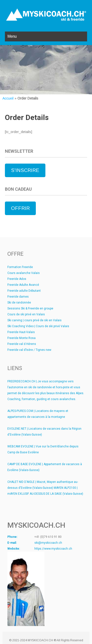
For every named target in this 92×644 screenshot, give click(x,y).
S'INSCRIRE (25, 170)
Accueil (8, 98)
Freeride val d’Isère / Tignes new (29, 350)
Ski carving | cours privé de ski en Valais (34, 320)
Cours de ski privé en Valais (26, 314)
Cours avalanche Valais (24, 273)
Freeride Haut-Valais (21, 332)
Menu (12, 36)
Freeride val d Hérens (22, 344)
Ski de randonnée (19, 303)
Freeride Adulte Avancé (23, 285)
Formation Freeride (20, 267)
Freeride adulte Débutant (24, 291)
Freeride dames (18, 297)
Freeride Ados (17, 279)
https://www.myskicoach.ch (53, 549)
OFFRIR (20, 208)
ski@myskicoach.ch (48, 543)
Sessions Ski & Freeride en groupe (30, 308)
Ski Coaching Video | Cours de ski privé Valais (38, 326)
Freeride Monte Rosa (21, 338)
